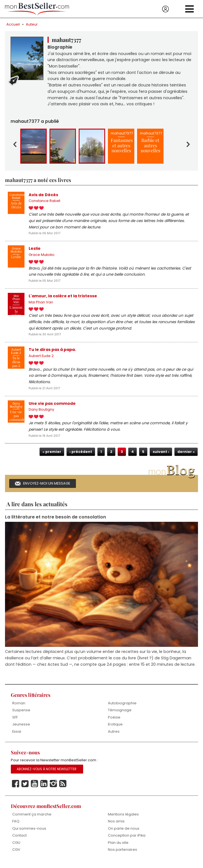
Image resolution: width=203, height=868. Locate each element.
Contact (19, 840)
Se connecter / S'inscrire (165, 9)
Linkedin (44, 788)
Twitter (25, 788)
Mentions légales (123, 818)
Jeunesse (21, 728)
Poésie (114, 721)
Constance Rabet (44, 202)
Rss (63, 788)
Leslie (35, 250)
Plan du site (118, 847)
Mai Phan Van (41, 304)
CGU (16, 847)
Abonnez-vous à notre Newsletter (47, 773)
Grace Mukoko (42, 256)
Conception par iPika (127, 840)
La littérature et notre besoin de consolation (55, 521)
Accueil (13, 24)
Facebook (16, 788)
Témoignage (120, 714)
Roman (19, 707)
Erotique (115, 728)
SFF (15, 721)
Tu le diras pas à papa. (52, 352)
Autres (114, 735)
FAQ (16, 825)
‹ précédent (81, 455)
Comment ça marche (32, 818)
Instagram (53, 788)
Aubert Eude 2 (41, 359)
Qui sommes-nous (29, 832)
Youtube (34, 788)
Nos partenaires (122, 854)
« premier (52, 455)
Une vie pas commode (52, 406)
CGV (16, 854)
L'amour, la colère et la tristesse (63, 298)
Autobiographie (122, 707)
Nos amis (116, 825)
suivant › (161, 455)
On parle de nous (124, 832)
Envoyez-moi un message (47, 487)
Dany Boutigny (41, 413)
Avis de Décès (43, 196)
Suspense (21, 714)
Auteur (32, 24)
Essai (17, 735)
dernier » (186, 455)
